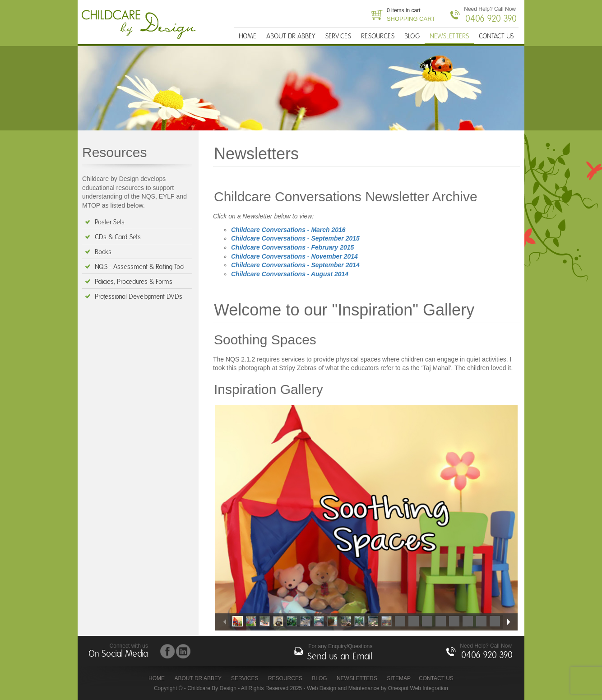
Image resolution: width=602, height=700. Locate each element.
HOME (248, 36)
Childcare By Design (141, 25)
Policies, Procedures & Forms (134, 282)
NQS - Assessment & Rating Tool (140, 267)
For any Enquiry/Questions (340, 653)
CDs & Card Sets (118, 237)
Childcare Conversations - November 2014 (294, 256)
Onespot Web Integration (418, 688)
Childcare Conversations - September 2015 (295, 238)
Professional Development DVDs (139, 297)
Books (103, 252)
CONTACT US (496, 36)
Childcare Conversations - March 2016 (288, 230)
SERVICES (338, 36)
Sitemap (399, 678)
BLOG (412, 36)
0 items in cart (411, 15)
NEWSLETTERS (449, 36)
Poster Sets (110, 222)
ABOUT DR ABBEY (291, 36)
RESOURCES (378, 36)
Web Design (322, 688)
